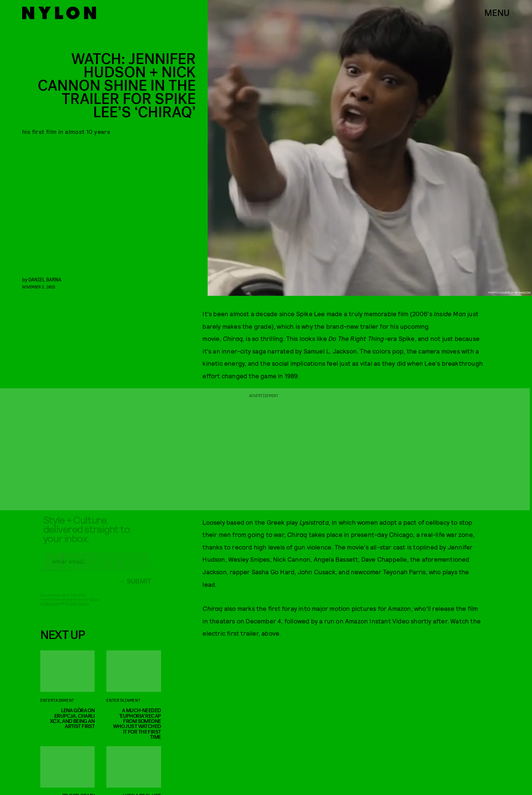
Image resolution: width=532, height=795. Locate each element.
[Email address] (96, 567)
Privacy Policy (77, 609)
